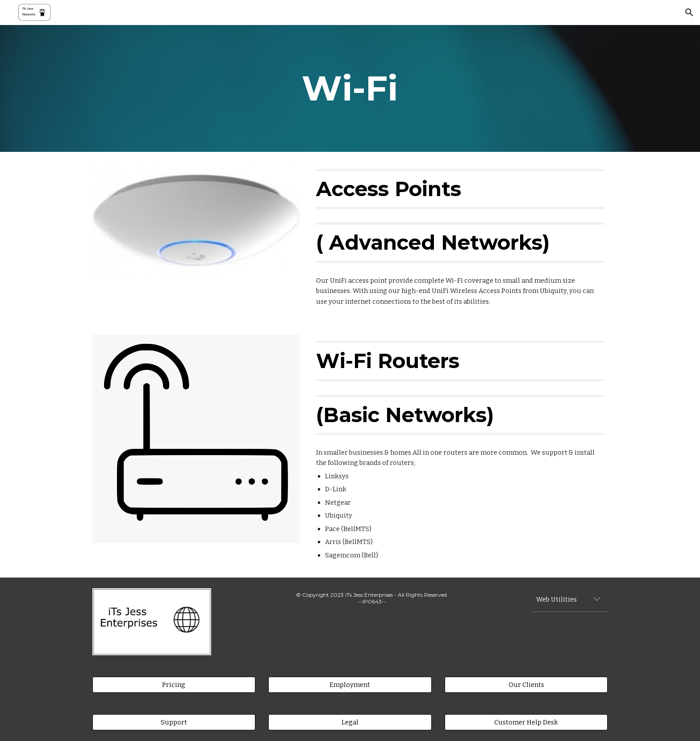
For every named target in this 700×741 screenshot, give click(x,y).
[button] (689, 13)
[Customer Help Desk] (526, 722)
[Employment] (350, 684)
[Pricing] (174, 684)
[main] (350, 88)
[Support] (174, 722)
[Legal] (350, 722)
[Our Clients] (526, 684)
